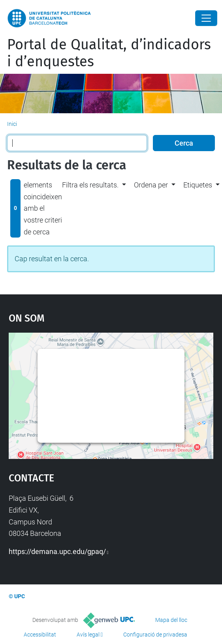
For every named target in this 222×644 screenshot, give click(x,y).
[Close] (206, 18)
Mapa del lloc (171, 620)
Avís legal (88, 635)
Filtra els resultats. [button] (90, 185)
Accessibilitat (40, 635)
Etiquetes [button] (198, 185)
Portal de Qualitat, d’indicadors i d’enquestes (109, 53)
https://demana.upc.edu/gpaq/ (57, 551)
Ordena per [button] (151, 185)
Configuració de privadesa (155, 635)
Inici (12, 124)
